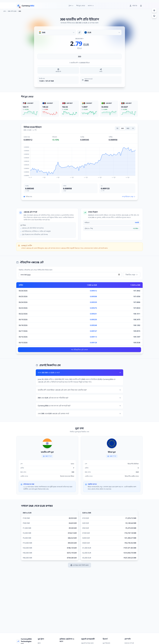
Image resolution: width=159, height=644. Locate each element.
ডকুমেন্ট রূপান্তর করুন (87, 643)
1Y (133, 128)
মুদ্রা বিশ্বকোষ (106, 643)
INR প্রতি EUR (12, 11)
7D (117, 128)
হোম (5, 11)
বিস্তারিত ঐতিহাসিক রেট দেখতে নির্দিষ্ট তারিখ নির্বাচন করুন (36, 270)
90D (128, 128)
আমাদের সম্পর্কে (129, 643)
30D (122, 128)
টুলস (39, 643)
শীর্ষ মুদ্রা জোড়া (81, 6)
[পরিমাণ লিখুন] (79, 57)
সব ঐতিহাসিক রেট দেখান (79, 350)
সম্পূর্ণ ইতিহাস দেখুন (129, 197)
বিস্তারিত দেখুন (132, 275)
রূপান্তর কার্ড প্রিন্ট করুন (79, 565)
